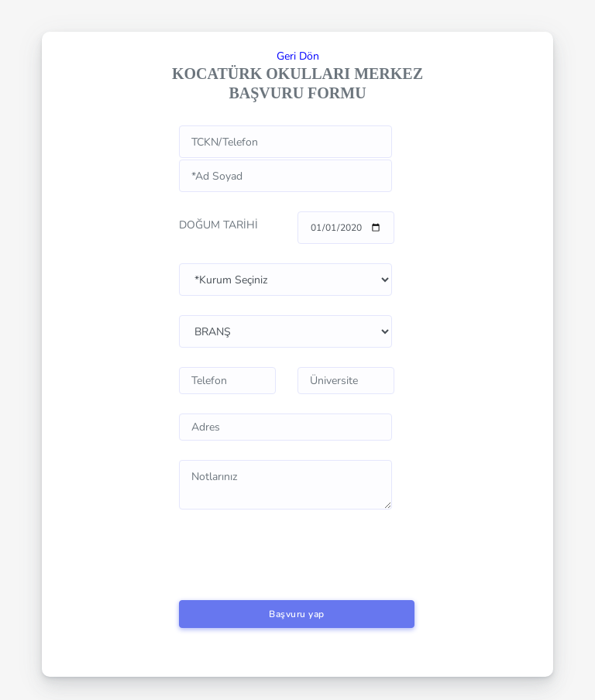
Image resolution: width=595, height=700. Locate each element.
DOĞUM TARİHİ (218, 225)
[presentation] (297, 541)
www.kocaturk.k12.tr (285, 280)
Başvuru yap (297, 614)
